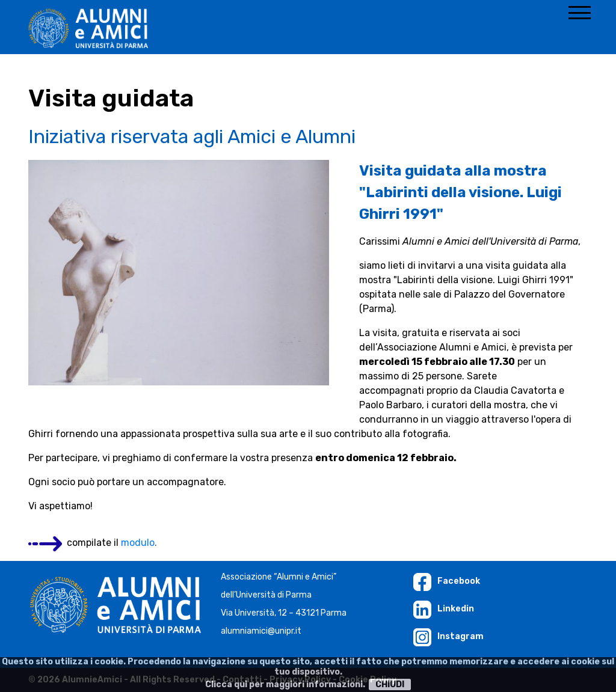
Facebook (447, 581)
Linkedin (444, 609)
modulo (138, 543)
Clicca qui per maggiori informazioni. (285, 684)
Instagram (448, 636)
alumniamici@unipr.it (261, 631)
